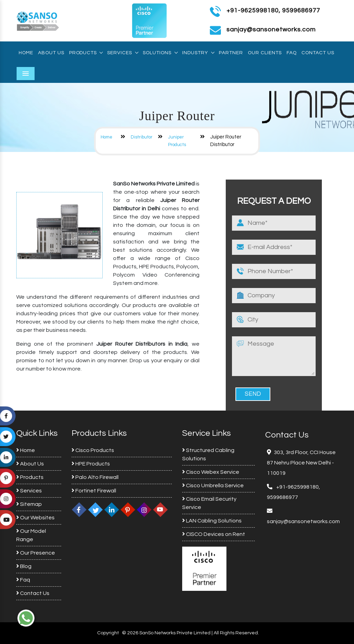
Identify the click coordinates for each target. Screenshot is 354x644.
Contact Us (318, 53)
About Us (51, 53)
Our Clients (265, 53)
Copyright (108, 633)
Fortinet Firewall (94, 491)
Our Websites (35, 518)
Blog (24, 566)
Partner (231, 53)
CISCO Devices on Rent (214, 534)
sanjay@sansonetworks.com (303, 521)
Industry (198, 53)
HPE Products (91, 464)
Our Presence (36, 553)
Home (26, 53)
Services (123, 53)
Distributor (142, 137)
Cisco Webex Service (211, 472)
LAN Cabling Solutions (212, 521)
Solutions (160, 53)
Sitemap (29, 504)
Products (86, 53)
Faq (292, 53)
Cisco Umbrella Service (213, 486)
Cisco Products (93, 450)
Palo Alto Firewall (95, 477)
